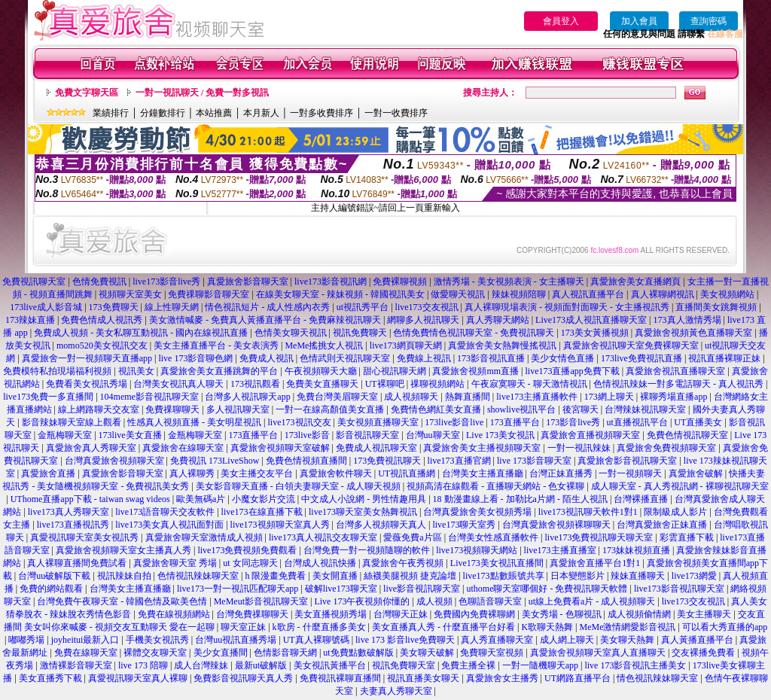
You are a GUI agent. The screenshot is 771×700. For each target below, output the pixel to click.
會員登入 (561, 21)
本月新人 (261, 113)
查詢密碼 (709, 21)
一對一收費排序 (396, 113)
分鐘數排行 (163, 113)
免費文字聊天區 (87, 93)
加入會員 (639, 21)
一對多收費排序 (322, 113)
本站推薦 (214, 113)
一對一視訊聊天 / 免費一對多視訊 (202, 93)
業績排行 (111, 113)
